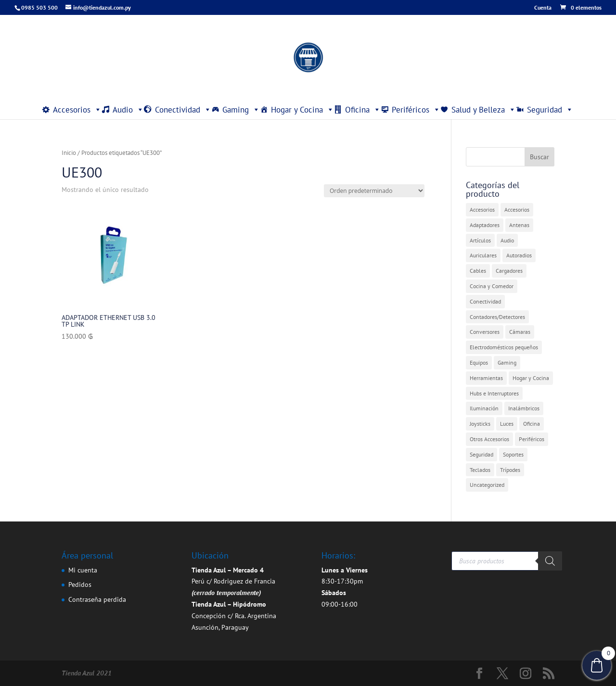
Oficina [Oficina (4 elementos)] (532, 424)
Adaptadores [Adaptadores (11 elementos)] (485, 225)
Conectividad (183, 110)
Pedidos (80, 584)
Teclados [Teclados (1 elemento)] (480, 470)
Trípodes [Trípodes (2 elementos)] (510, 470)
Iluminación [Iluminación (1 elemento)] (484, 408)
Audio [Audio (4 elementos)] (507, 240)
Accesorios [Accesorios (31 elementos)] (482, 210)
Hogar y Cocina (302, 110)
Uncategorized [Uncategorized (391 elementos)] (487, 485)
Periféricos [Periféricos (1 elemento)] (532, 439)
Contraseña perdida (97, 599)
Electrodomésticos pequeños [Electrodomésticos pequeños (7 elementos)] (504, 347)
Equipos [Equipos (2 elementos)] (479, 362)
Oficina (363, 110)
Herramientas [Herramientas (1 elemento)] (486, 378)
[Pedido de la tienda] (374, 191)
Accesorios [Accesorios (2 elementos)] (517, 210)
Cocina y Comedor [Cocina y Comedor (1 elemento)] (492, 286)
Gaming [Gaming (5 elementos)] (507, 362)
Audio (128, 110)
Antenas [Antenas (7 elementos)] (519, 225)
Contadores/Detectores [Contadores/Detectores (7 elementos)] (497, 317)
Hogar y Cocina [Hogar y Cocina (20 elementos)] (531, 378)
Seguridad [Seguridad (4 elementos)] (481, 454)
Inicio (69, 153)
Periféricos (416, 110)
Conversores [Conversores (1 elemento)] (485, 332)
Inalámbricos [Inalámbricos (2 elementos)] (524, 408)
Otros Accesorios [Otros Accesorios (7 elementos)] (489, 439)
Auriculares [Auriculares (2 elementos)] (483, 255)
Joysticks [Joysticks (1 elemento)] (480, 424)
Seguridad (550, 110)
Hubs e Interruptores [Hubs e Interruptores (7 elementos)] (494, 393)
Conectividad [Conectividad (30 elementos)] (485, 301)
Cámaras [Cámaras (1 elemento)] (520, 332)
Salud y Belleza (484, 110)
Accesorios (77, 110)
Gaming (241, 110)
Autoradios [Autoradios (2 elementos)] (519, 255)
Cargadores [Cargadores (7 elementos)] (509, 271)
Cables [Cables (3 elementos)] (478, 271)
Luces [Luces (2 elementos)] (507, 424)
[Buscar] (550, 561)
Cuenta (543, 8)
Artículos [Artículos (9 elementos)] (480, 240)
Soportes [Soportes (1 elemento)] (513, 454)
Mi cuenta (83, 570)
